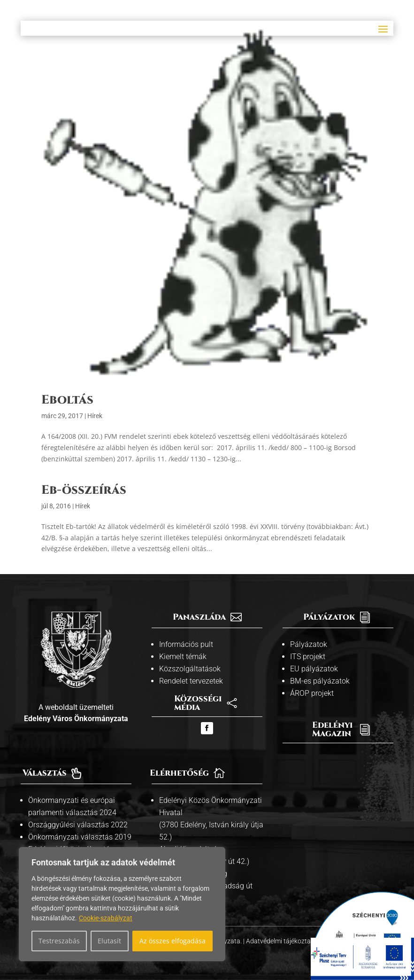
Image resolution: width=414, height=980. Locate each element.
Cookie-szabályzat (106, 918)
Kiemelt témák (183, 657)
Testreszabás (59, 941)
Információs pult (186, 644)
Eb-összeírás (84, 490)
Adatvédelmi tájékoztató (282, 941)
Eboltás (67, 400)
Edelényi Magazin (332, 729)
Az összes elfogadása (172, 941)
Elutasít (109, 941)
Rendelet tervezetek (191, 681)
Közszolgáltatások (190, 669)
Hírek (95, 416)
